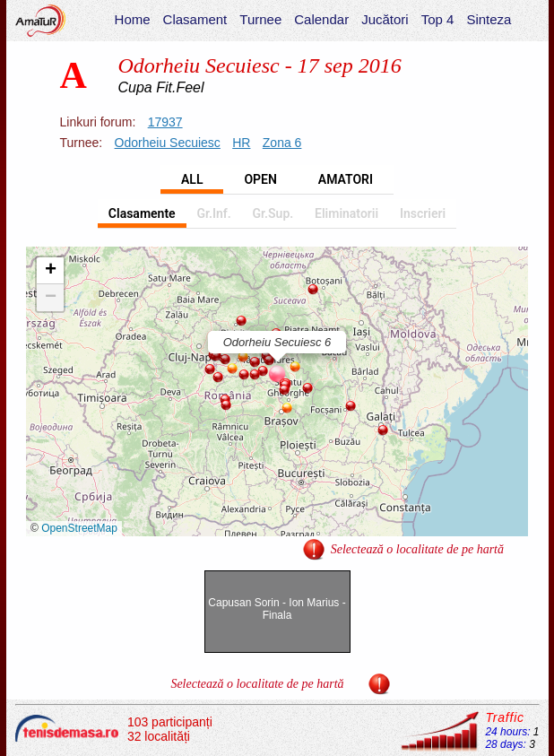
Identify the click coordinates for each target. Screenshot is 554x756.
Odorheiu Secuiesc (168, 143)
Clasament (195, 19)
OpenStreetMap (79, 528)
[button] (241, 321)
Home (133, 19)
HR (241, 143)
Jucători (385, 19)
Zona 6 (282, 143)
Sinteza (489, 19)
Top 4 (438, 19)
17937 (165, 122)
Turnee (260, 19)
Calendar (321, 19)
